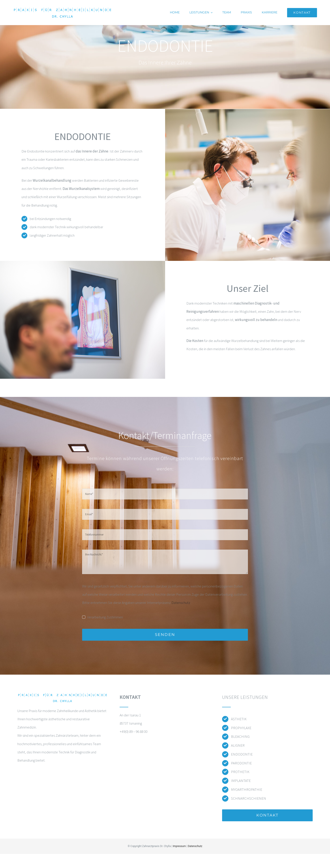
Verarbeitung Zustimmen (105, 617)
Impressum (179, 846)
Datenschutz (181, 603)
